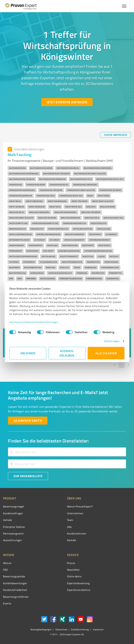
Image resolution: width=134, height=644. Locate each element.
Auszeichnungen (12, 540)
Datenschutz (61, 629)
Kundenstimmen (77, 533)
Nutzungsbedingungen (41, 629)
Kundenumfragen (13, 513)
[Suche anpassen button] (115, 135)
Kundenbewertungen (15, 583)
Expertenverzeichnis (79, 590)
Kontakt (72, 540)
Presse (71, 563)
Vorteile (7, 520)
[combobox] (67, 452)
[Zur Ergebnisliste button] (28, 476)
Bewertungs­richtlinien (16, 597)
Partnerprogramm (13, 533)
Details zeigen (112, 341)
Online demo (74, 576)
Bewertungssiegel (13, 506)
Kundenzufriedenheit (15, 590)
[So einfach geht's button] (28, 421)
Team (70, 520)
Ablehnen (28, 353)
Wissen (7, 563)
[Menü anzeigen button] (124, 6)
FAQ (5, 570)
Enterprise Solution (14, 527)
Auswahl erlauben (67, 353)
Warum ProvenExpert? (80, 506)
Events (7, 603)
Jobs (69, 527)
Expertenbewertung (78, 583)
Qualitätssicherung (80, 629)
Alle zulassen (106, 353)
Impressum (16, 322)
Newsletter (73, 570)
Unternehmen (75, 513)
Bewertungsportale (14, 576)
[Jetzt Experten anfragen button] (67, 102)
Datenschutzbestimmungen (42, 322)
